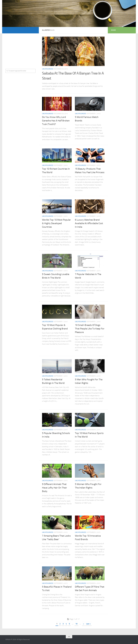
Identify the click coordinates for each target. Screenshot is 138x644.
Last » (88, 624)
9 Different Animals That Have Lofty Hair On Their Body (54, 488)
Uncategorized (48, 69)
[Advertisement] (20, 50)
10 (76, 624)
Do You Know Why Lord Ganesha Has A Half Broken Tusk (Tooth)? (56, 121)
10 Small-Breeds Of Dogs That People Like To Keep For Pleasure (90, 329)
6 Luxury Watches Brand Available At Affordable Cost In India (89, 223)
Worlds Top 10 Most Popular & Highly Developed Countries (56, 223)
